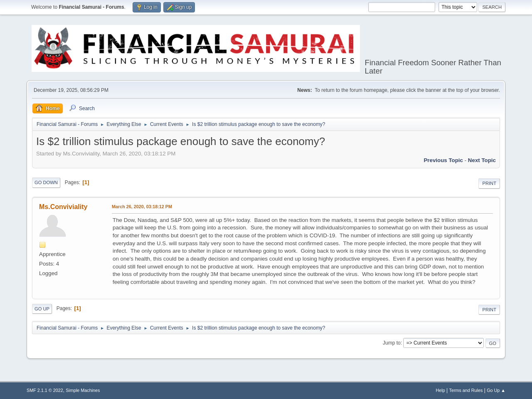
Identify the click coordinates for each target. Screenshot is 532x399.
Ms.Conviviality (63, 207)
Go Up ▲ (496, 390)
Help (441, 390)
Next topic (482, 160)
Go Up (42, 309)
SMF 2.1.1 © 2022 (45, 390)
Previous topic (443, 160)
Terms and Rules (466, 390)
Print (489, 183)
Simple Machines (83, 390)
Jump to (392, 343)
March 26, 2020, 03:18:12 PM (142, 207)
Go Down (46, 182)
